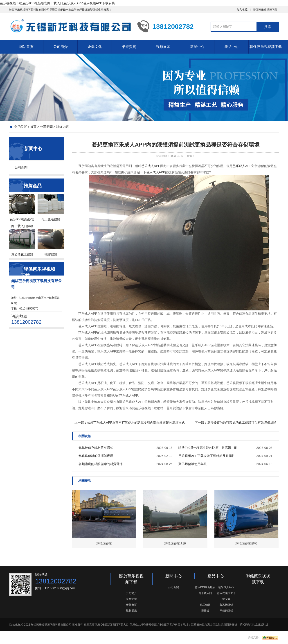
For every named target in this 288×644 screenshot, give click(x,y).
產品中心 (232, 47)
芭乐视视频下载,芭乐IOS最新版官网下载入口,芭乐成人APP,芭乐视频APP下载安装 (57, 3)
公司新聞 (46, 127)
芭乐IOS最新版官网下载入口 (205, 590)
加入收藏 (242, 10)
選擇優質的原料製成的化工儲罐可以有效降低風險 (242, 423)
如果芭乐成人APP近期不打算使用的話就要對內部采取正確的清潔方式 (136, 423)
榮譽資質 (129, 47)
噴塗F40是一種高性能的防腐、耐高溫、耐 (208, 448)
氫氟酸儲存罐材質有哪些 (96, 448)
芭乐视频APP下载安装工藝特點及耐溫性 (207, 456)
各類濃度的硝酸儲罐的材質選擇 (101, 464)
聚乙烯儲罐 (226, 605)
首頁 (33, 127)
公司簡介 (61, 47)
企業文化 (95, 47)
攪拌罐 (205, 611)
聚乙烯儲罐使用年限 (193, 464)
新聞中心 (197, 47)
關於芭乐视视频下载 (131, 579)
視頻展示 (163, 47)
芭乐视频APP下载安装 (226, 596)
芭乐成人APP (151, 166)
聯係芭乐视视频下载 (265, 10)
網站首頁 (26, 47)
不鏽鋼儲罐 (226, 611)
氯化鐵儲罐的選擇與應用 (96, 456)
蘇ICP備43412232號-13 (254, 625)
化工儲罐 (205, 605)
